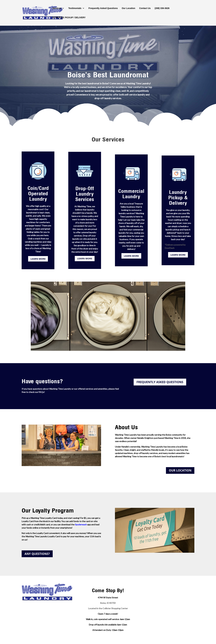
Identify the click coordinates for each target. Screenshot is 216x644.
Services (57, 8)
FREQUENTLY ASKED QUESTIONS (160, 382)
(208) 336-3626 (162, 8)
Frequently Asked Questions (103, 8)
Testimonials (75, 8)
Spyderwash (81, 524)
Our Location (128, 8)
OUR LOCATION (180, 470)
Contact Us (145, 8)
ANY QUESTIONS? (37, 554)
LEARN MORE (38, 259)
